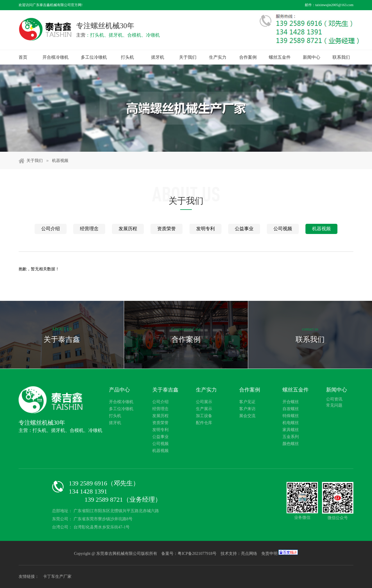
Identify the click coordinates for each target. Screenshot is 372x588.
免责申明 (269, 554)
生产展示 (204, 409)
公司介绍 (51, 229)
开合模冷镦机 (56, 57)
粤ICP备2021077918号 (197, 554)
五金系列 (291, 437)
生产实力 (218, 57)
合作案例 (248, 57)
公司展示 (204, 402)
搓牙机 (158, 57)
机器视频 (60, 161)
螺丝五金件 (280, 57)
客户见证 (247, 402)
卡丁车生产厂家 (57, 577)
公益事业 (244, 229)
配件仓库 (204, 423)
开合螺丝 (291, 402)
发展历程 (128, 229)
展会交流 (247, 416)
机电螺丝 (291, 423)
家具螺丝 (291, 430)
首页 (23, 57)
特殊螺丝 (291, 416)
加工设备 (204, 416)
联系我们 (341, 57)
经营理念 (89, 229)
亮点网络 (249, 554)
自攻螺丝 (291, 409)
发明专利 (205, 229)
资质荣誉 (167, 229)
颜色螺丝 (291, 444)
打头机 (127, 57)
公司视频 (283, 229)
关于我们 (188, 57)
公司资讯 (334, 399)
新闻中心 (312, 57)
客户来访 (247, 409)
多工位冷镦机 (94, 57)
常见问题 (334, 405)
